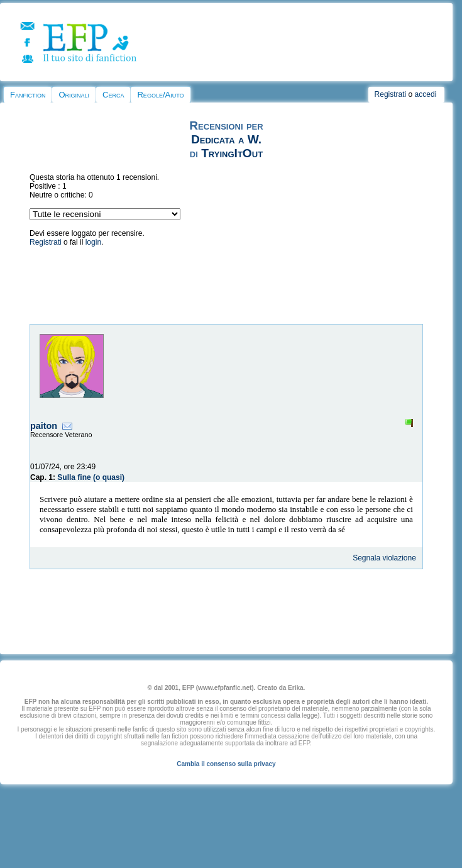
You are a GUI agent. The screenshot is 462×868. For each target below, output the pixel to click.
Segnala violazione (384, 558)
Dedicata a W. (226, 139)
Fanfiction (28, 95)
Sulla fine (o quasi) (91, 477)
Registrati (391, 94)
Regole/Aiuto (160, 95)
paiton (44, 426)
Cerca (113, 95)
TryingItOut (232, 153)
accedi (426, 94)
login (93, 242)
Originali (74, 95)
